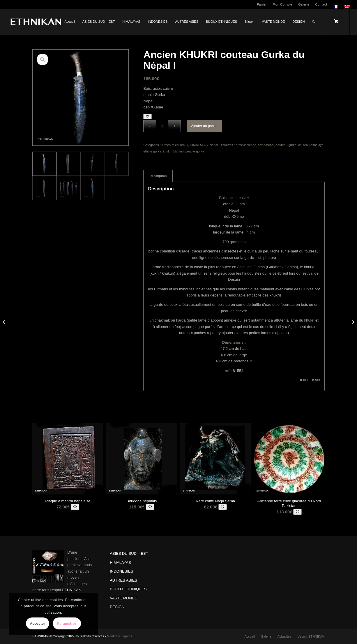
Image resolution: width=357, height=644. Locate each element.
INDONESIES (121, 571)
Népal (214, 145)
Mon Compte (283, 4)
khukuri (178, 151)
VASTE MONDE (123, 598)
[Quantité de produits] (162, 126)
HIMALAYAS (199, 145)
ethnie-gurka (152, 151)
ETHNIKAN (72, 590)
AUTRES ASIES (123, 580)
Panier (262, 4)
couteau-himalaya (311, 145)
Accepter (38, 624)
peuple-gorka (195, 151)
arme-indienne (246, 145)
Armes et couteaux (175, 145)
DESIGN (117, 607)
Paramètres (67, 624)
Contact (321, 4)
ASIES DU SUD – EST (129, 553)
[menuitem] (262, 4)
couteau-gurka (286, 145)
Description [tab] (158, 176)
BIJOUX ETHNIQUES (128, 589)
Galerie (304, 4)
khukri (167, 151)
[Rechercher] (313, 22)
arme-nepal (266, 145)
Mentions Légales (119, 636)
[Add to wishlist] (147, 116)
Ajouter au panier (204, 126)
